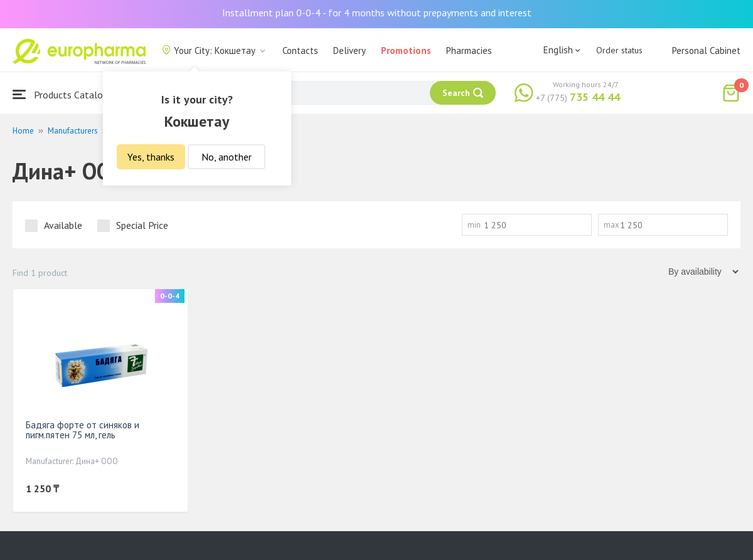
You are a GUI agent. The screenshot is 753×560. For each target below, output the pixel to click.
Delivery (350, 50)
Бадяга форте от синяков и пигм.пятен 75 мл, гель (83, 430)
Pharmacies (469, 50)
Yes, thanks (151, 157)
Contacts (300, 50)
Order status (619, 50)
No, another (227, 157)
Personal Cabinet (706, 50)
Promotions (406, 50)
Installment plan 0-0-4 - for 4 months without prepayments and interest (377, 13)
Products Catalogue (65, 94)
